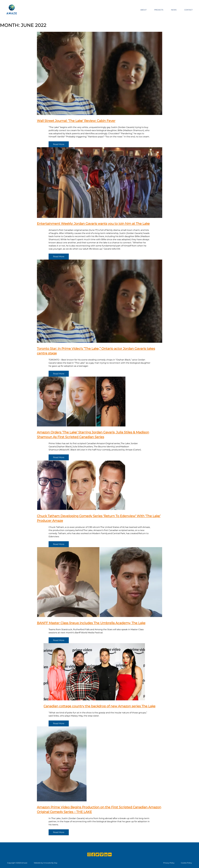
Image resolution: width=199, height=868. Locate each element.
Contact (188, 10)
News (174, 10)
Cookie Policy (186, 863)
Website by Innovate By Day (46, 863)
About (143, 10)
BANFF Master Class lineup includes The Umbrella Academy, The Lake (91, 623)
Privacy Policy (169, 863)
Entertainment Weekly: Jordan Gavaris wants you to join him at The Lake (93, 224)
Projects (159, 10)
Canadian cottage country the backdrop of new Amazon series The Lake (99, 706)
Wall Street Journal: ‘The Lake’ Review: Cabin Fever (76, 121)
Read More (59, 144)
